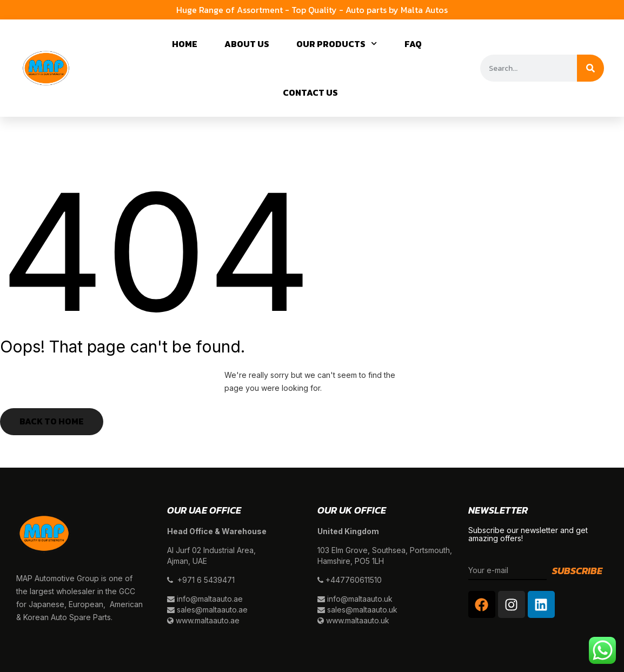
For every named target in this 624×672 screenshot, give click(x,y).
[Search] (590, 68)
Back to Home (52, 421)
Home (185, 44)
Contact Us (310, 92)
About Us (247, 44)
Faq (413, 44)
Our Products (337, 44)
